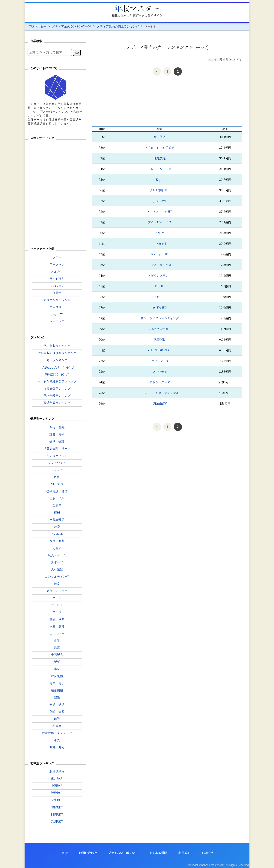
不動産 (57, 726)
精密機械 (57, 690)
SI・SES (57, 484)
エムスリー (57, 307)
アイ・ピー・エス (160, 222)
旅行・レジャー (57, 591)
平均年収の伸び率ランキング (57, 353)
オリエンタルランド (57, 300)
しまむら (57, 286)
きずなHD (160, 308)
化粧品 (57, 548)
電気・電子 (57, 683)
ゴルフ (57, 612)
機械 (57, 513)
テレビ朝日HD (160, 190)
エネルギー (57, 633)
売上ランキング (57, 360)
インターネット (57, 456)
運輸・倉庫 (57, 712)
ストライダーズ (160, 382)
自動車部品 (57, 520)
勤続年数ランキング (57, 403)
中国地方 (57, 786)
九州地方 (57, 821)
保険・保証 (57, 441)
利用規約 (184, 853)
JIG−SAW (160, 201)
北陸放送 (160, 158)
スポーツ (57, 562)
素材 (57, 669)
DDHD (160, 286)
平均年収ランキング (57, 346)
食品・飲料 (57, 619)
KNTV (160, 233)
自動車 (57, 505)
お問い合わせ (88, 853)
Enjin (160, 180)
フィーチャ (160, 372)
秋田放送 (160, 137)
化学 (57, 641)
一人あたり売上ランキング (57, 367)
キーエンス (57, 321)
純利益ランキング (57, 374)
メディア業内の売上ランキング (118, 26)
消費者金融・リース (57, 449)
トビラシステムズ (160, 276)
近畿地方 (57, 793)
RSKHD (160, 340)
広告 (57, 477)
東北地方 (57, 779)
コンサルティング (57, 577)
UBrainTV (160, 404)
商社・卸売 (57, 747)
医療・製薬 (57, 541)
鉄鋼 (57, 648)
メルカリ (57, 272)
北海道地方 (57, 772)
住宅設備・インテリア (57, 733)
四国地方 (57, 814)
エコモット (160, 244)
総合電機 (57, 676)
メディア (57, 470)
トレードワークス (160, 169)
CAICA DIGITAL (160, 350)
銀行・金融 (57, 427)
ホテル (57, 598)
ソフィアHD (160, 361)
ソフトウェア (57, 463)
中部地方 (57, 807)
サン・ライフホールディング (160, 318)
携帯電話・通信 (57, 491)
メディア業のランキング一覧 (72, 26)
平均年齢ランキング (57, 396)
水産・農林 (57, 626)
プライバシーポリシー (123, 853)
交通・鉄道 (57, 705)
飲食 (57, 584)
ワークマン (57, 264)
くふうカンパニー (160, 329)
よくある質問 (158, 853)
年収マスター (137, 8)
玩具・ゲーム (57, 555)
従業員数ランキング (57, 389)
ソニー (57, 257)
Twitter (207, 853)
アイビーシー (160, 297)
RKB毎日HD (160, 254)
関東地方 (57, 800)
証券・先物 (57, 434)
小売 (57, 740)
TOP (64, 853)
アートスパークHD (160, 212)
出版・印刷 (57, 498)
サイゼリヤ (57, 279)
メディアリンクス (160, 265)
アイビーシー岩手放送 (160, 148)
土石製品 (57, 655)
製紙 (57, 662)
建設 (57, 719)
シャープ (57, 314)
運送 (57, 697)
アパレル (57, 534)
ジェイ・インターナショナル (160, 393)
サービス (57, 605)
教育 (57, 527)
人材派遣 (57, 569)
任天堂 (57, 293)
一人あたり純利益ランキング (57, 381)
